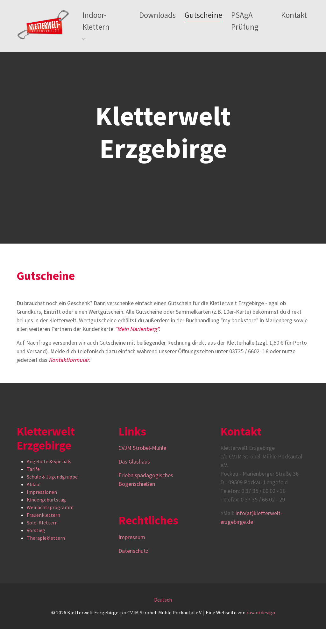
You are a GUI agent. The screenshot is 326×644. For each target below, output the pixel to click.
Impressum (132, 552)
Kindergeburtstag (46, 515)
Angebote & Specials (49, 477)
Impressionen (42, 508)
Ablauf (34, 500)
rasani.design (261, 628)
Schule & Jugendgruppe (52, 492)
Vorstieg (36, 546)
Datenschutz (133, 566)
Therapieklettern (46, 553)
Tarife (33, 485)
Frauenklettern (43, 531)
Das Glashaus (134, 477)
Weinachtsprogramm (50, 523)
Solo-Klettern (42, 538)
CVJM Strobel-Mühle (143, 463)
